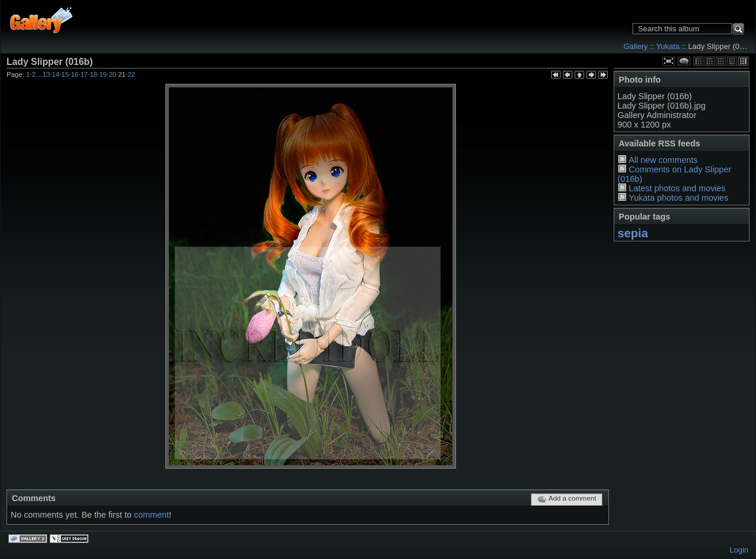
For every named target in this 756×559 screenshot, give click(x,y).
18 (94, 74)
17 (84, 74)
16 (75, 74)
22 (131, 74)
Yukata (668, 46)
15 (65, 74)
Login (739, 550)
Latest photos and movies (677, 188)
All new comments (663, 160)
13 (46, 74)
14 (56, 74)
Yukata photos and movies (678, 198)
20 (113, 74)
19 (103, 74)
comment (151, 515)
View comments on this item (684, 61)
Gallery (636, 46)
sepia (633, 233)
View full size (669, 61)
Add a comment (567, 499)
